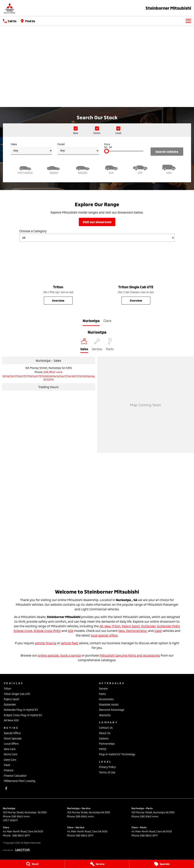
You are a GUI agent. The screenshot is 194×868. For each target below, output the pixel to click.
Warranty (105, 715)
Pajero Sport (131, 626)
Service (103, 688)
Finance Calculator (15, 776)
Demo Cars (11, 754)
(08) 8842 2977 (21, 835)
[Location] (84, 346)
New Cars (10, 749)
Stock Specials (13, 738)
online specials (48, 655)
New (122, 631)
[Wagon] (83, 169)
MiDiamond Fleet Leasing (20, 781)
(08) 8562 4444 (53, 372)
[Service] (97, 864)
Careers (104, 738)
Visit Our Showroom (97, 222)
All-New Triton (110, 626)
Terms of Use (107, 772)
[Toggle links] (16, 850)
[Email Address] (49, 378)
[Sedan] (54, 169)
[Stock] (32, 864)
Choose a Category (97, 236)
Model (78, 149)
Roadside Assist (109, 704)
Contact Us (106, 728)
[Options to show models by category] (97, 238)
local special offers (104, 635)
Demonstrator (136, 631)
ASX (71, 631)
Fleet (7, 765)
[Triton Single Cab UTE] (136, 275)
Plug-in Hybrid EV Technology (117, 754)
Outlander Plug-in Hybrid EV (21, 710)
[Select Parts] (110, 346)
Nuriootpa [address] (91, 321)
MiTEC (103, 749)
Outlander (148, 626)
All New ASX (11, 720)
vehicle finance (46, 643)
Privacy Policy (107, 767)
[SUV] (112, 169)
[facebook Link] (6, 788)
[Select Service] (97, 346)
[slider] (107, 151)
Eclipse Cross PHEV (47, 631)
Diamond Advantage (112, 710)
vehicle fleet (70, 643)
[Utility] (140, 169)
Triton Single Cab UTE (17, 694)
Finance (9, 770)
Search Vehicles (167, 152)
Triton (7, 688)
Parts (102, 694)
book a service (71, 655)
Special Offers (12, 733)
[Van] (169, 169)
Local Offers (11, 744)
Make (32, 149)
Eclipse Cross (23, 631)
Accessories (106, 699)
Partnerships (107, 744)
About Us (105, 733)
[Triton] (58, 275)
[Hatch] (25, 169)
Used (158, 631)
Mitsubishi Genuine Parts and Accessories (130, 655)
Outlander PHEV (168, 626)
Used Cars (10, 760)
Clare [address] (107, 321)
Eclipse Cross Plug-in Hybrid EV (23, 715)
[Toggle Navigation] (188, 21)
